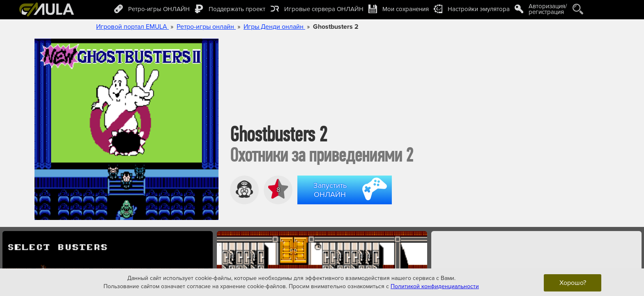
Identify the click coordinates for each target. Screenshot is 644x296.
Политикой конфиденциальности (435, 286)
